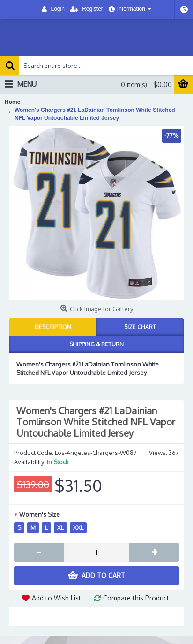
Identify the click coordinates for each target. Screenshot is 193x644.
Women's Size (40, 514)
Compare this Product (136, 598)
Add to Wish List (56, 598)
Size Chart (140, 327)
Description (53, 327)
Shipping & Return (96, 344)
